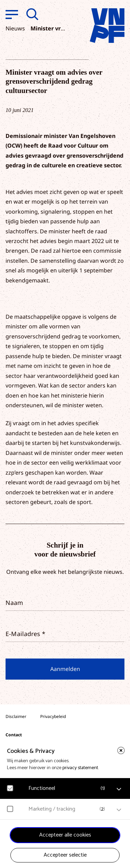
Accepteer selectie (65, 855)
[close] (121, 750)
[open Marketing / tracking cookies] (119, 810)
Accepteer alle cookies (65, 835)
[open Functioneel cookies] (119, 789)
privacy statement (80, 768)
